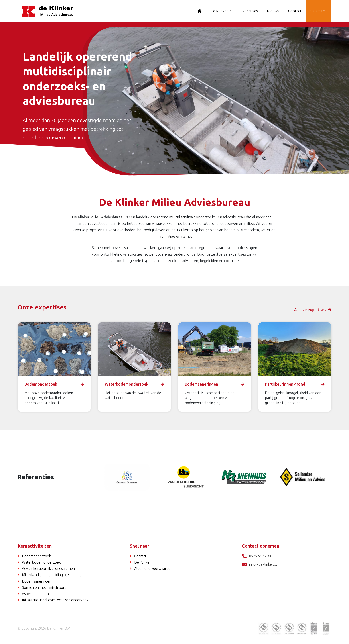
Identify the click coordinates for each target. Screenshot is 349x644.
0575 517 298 (256, 556)
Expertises (249, 11)
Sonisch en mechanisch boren (45, 587)
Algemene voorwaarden (153, 568)
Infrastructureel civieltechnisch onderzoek (55, 600)
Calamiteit (319, 11)
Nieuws (273, 11)
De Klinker (219, 11)
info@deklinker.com (261, 565)
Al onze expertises (313, 310)
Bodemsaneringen (37, 581)
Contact (295, 11)
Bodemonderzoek (36, 556)
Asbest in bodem (35, 594)
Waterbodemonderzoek (41, 562)
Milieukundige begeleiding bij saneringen (54, 575)
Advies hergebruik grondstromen (48, 568)
